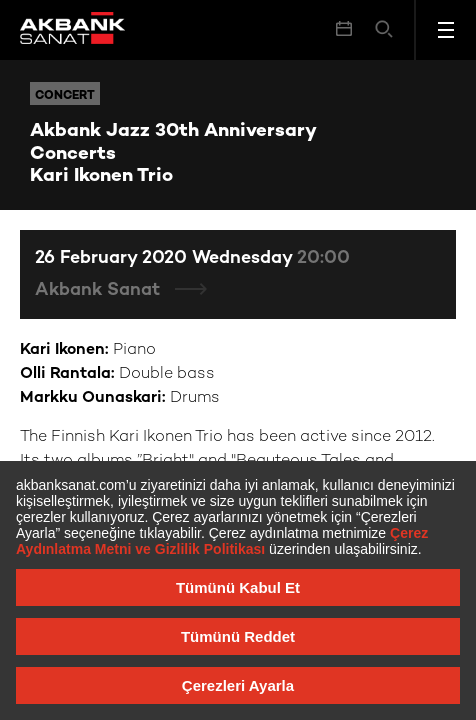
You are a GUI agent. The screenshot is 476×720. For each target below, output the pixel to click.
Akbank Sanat (100, 290)
